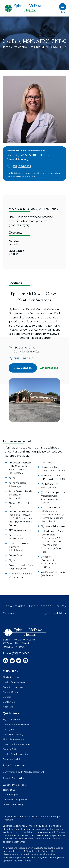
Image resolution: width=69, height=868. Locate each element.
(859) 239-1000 (21, 653)
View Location (23, 368)
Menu (63, 8)
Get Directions (49, 368)
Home (6, 47)
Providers (19, 47)
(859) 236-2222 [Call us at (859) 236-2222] (21, 166)
